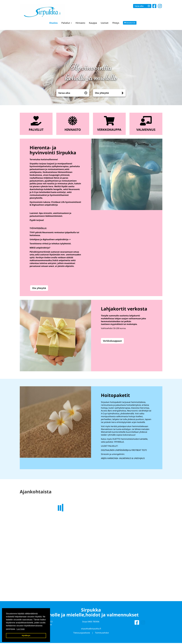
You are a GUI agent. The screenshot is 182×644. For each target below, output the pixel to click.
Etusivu (54, 23)
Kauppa (93, 23)
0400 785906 (93, 622)
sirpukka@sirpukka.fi (91, 629)
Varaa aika (142, 6)
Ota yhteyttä (102, 93)
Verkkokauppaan (112, 341)
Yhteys (116, 23)
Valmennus (146, 130)
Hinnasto (80, 23)
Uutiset (105, 23)
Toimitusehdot (102, 633)
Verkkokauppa (109, 130)
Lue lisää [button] (21, 629)
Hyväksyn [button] (26, 635)
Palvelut (67, 23)
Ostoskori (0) (130, 23)
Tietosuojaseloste (82, 633)
